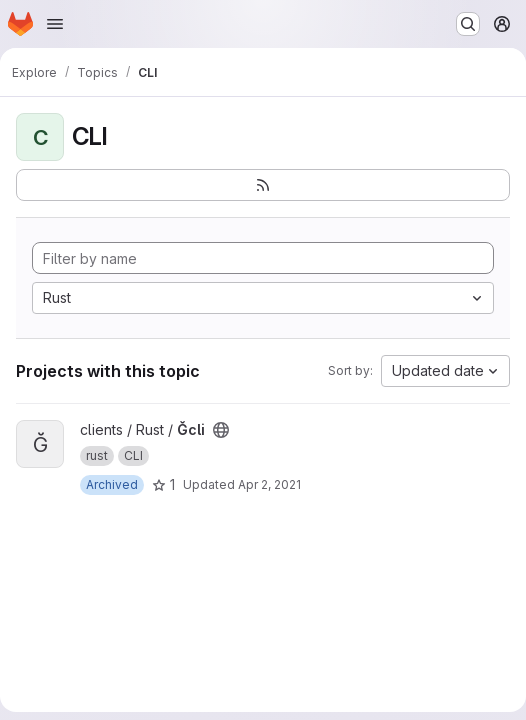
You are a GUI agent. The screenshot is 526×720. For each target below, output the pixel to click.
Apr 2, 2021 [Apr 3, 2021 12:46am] (269, 484)
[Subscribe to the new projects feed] (263, 185)
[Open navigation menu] (55, 24)
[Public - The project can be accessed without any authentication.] (221, 430)
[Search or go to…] (468, 24)
